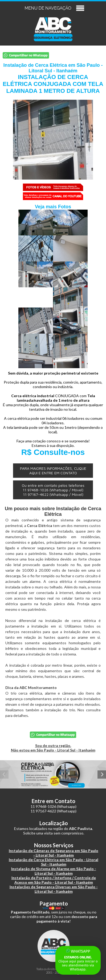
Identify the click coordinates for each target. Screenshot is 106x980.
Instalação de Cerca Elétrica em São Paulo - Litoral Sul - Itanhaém (54, 862)
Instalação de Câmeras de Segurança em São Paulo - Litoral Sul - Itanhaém (54, 853)
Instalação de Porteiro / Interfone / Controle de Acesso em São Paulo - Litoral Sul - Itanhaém (54, 880)
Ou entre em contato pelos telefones (53, 490)
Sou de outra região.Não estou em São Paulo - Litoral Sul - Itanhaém (53, 748)
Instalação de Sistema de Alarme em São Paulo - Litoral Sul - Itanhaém (54, 871)
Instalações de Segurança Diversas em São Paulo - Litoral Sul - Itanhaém (54, 889)
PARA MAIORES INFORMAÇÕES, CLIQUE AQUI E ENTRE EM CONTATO (53, 471)
